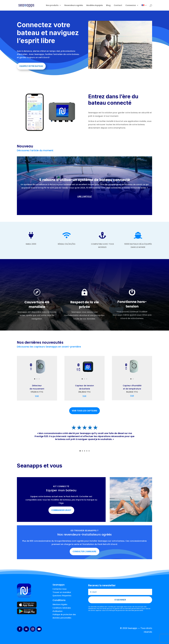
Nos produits (52, 5)
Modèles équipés (95, 5)
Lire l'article (84, 196)
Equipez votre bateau (31, 66)
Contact (118, 5)
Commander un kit (61, 510)
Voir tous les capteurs (84, 411)
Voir (37, 396)
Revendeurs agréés (74, 5)
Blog (108, 5)
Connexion (131, 5)
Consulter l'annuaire (84, 551)
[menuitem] (144, 7)
